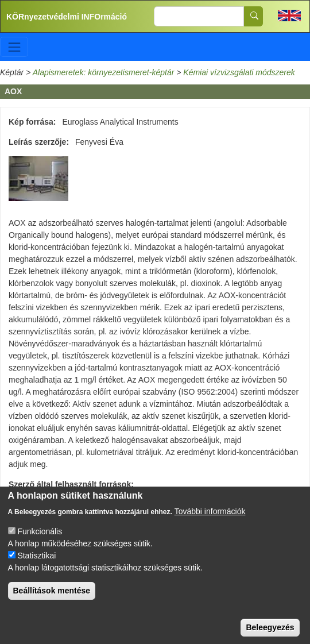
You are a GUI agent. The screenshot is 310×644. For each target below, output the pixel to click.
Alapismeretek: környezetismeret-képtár (104, 72)
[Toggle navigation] (14, 47)
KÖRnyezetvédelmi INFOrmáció (67, 17)
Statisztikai (36, 566)
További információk (210, 522)
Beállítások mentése (52, 601)
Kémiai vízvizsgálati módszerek (239, 72)
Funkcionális (40, 542)
